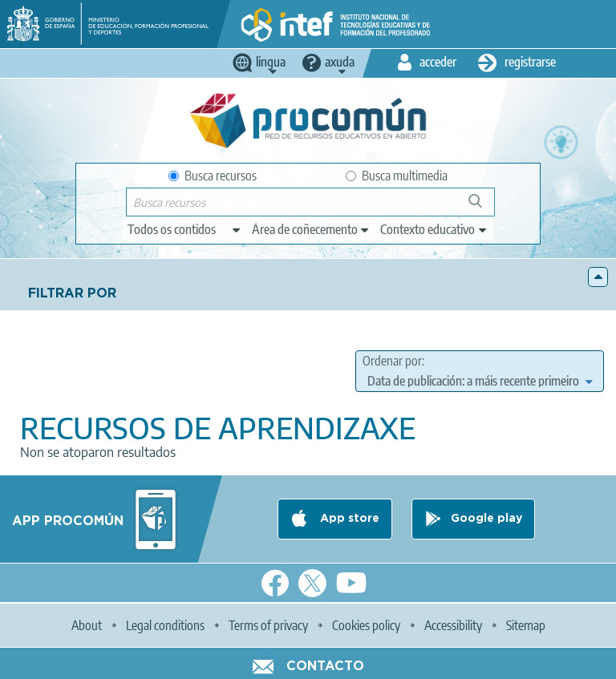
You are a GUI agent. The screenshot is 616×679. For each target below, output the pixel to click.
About (87, 625)
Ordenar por (392, 361)
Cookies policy (366, 625)
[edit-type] (185, 229)
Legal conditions (165, 625)
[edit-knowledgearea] (311, 229)
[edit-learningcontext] (434, 229)
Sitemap (526, 625)
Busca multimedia (397, 176)
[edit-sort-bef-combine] (480, 381)
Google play (486, 519)
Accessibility (453, 625)
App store (348, 519)
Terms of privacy (268, 625)
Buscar (482, 207)
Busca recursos (213, 176)
